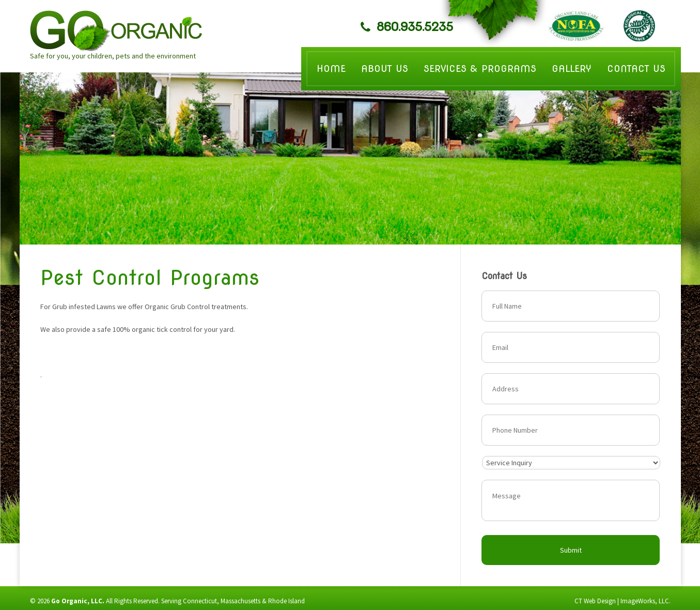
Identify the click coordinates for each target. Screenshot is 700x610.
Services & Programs (480, 68)
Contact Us (636, 68)
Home (331, 68)
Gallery (572, 68)
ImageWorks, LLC (645, 601)
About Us (385, 68)
